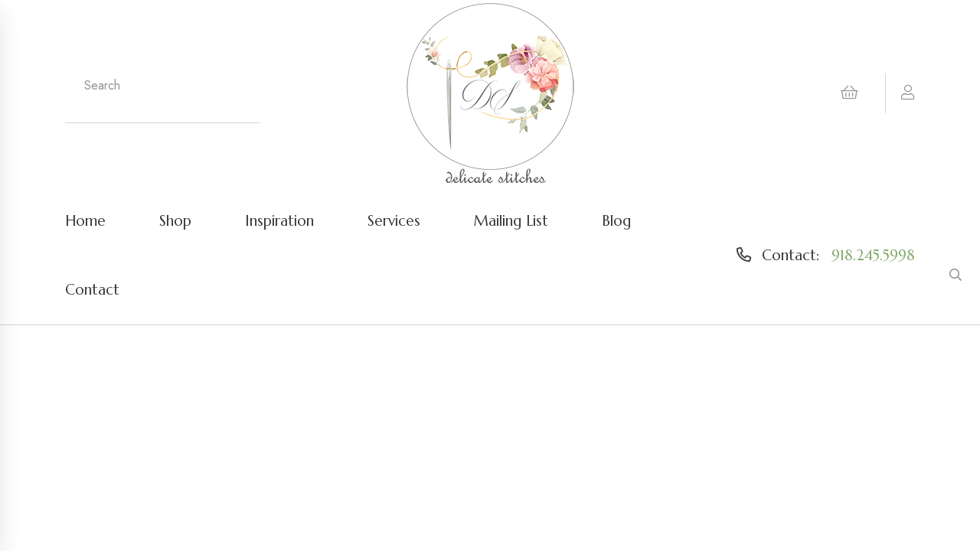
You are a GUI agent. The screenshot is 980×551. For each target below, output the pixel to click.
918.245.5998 (873, 255)
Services (394, 220)
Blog (616, 220)
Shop (175, 220)
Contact (92, 289)
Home (85, 220)
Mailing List (511, 220)
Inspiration (279, 220)
